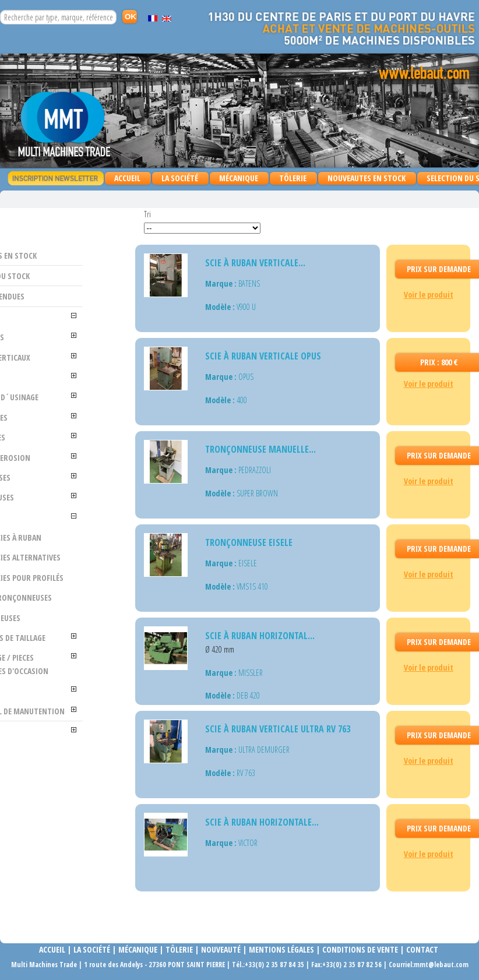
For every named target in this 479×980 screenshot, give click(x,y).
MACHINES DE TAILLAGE (66, 683)
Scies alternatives (91, 577)
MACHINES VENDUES (66, 296)
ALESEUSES (61, 337)
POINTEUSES (64, 490)
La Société (180, 178)
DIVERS (55, 756)
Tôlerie (179, 949)
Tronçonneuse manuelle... (260, 449)
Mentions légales (281, 949)
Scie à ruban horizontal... (260, 636)
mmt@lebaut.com (441, 965)
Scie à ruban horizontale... (262, 822)
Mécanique (137, 949)
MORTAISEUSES (69, 657)
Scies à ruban (91, 550)
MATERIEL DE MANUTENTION (69, 783)
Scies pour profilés (86, 610)
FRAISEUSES (63, 430)
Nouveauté (221, 949)
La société (92, 949)
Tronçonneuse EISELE (249, 542)
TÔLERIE (290, 179)
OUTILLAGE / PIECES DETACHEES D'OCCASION (74, 723)
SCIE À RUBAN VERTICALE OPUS (263, 356)
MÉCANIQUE (236, 179)
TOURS (55, 377)
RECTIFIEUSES (66, 511)
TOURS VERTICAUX (74, 357)
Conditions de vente (360, 949)
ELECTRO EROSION (74, 470)
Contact (422, 949)
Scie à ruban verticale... (255, 263)
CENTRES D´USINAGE (62, 403)
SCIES (53, 530)
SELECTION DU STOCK (69, 276)
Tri (147, 214)
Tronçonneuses (95, 637)
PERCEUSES (62, 451)
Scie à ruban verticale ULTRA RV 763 (278, 729)
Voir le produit (429, 295)
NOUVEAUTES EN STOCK (367, 178)
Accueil (127, 178)
